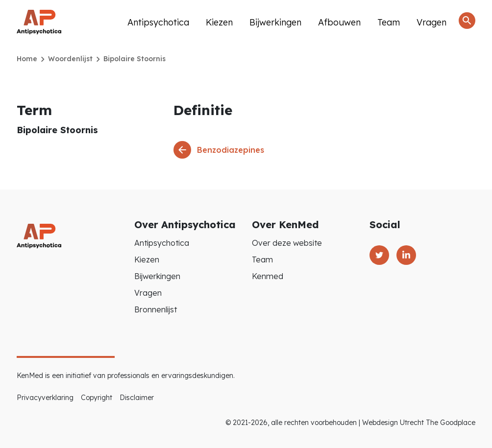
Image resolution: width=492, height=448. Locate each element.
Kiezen (219, 22)
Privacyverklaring (45, 398)
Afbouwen (339, 22)
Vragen (431, 22)
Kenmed (268, 276)
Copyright (97, 398)
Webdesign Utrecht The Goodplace (419, 423)
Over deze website (287, 243)
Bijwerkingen (275, 22)
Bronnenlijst (156, 309)
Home (27, 59)
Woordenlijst (70, 59)
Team (389, 22)
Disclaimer (137, 398)
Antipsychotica (158, 22)
